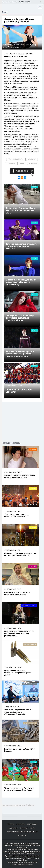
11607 (21, 275)
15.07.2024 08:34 (12, 385)
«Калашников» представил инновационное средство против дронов (18, 673)
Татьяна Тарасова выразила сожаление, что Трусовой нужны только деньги (20, 354)
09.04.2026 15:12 (10, 746)
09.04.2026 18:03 (10, 707)
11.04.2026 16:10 (10, 511)
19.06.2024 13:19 (12, 240)
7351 (19, 589)
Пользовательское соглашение (23, 854)
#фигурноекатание (16, 159)
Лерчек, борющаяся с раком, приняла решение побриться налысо (19, 476)
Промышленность (29, 684)
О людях (33, 449)
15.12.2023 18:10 (12, 347)
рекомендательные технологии (22, 864)
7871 (19, 550)
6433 (19, 628)
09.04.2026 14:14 (10, 667)
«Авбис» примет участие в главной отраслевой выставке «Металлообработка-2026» (18, 712)
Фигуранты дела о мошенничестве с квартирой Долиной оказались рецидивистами (19, 633)
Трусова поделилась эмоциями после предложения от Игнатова (21, 246)
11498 (21, 311)
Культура (33, 566)
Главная (11, 824)
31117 (21, 347)
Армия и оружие (30, 645)
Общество (13, 828)
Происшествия (13, 832)
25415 (21, 240)
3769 (19, 667)
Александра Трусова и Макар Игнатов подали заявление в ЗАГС (21, 210)
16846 (21, 385)
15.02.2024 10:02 (12, 275)
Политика (20, 824)
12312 (19, 511)
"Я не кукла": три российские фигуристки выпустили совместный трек (20, 318)
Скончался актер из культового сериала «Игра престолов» (17, 593)
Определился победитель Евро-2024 (19, 391)
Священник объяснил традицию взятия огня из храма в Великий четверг (20, 554)
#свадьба (33, 163)
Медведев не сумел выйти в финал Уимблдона (18, 805)
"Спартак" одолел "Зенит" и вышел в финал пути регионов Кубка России (19, 789)
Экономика (32, 824)
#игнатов (11, 163)
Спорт (34, 187)
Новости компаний (29, 832)
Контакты (22, 836)
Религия (33, 488)
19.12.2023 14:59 (12, 311)
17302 (21, 204)
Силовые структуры (29, 605)
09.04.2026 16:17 (10, 589)
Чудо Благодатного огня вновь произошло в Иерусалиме (17, 515)
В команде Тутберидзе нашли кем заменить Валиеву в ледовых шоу (21, 282)
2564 (19, 746)
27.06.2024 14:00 (12, 204)
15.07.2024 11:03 (22, 54)
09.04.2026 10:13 (10, 785)
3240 (19, 707)
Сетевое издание (19, 845)
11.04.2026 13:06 (10, 628)
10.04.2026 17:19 (10, 472)
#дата (22, 163)
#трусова (32, 159)
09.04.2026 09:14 (10, 550)
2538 (19, 785)
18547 (19, 472)
